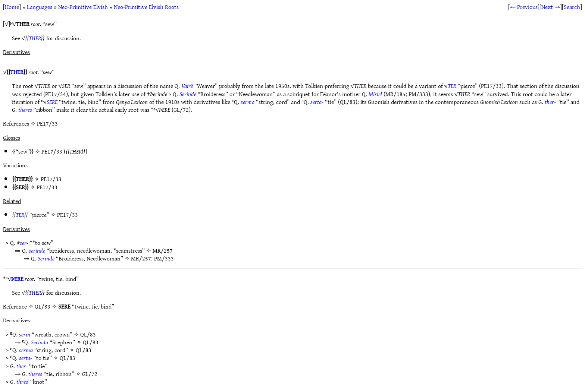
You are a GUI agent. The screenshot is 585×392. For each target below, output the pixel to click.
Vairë (187, 86)
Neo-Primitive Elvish (83, 7)
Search (572, 7)
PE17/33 (52, 151)
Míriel (375, 94)
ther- (550, 102)
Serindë (188, 94)
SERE (52, 102)
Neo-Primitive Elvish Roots (146, 7)
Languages (40, 7)
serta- (317, 102)
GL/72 (90, 374)
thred (23, 382)
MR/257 (163, 250)
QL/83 (88, 334)
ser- (24, 243)
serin (25, 334)
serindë (37, 250)
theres (25, 110)
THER (35, 38)
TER (452, 86)
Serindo (40, 342)
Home (12, 7)
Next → (551, 7)
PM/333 (164, 258)
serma (248, 102)
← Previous (524, 7)
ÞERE (17, 279)
